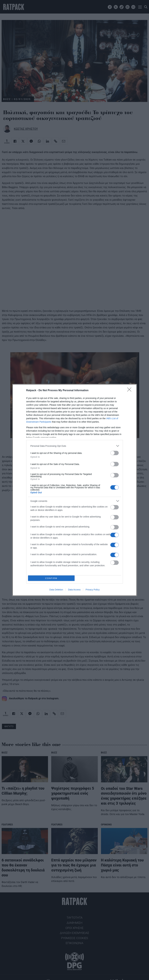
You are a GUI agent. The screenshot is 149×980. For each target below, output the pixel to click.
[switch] (115, 453)
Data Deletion (56, 590)
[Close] (130, 391)
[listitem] (75, 446)
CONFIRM (51, 578)
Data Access (74, 590)
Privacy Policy (93, 590)
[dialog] (75, 490)
